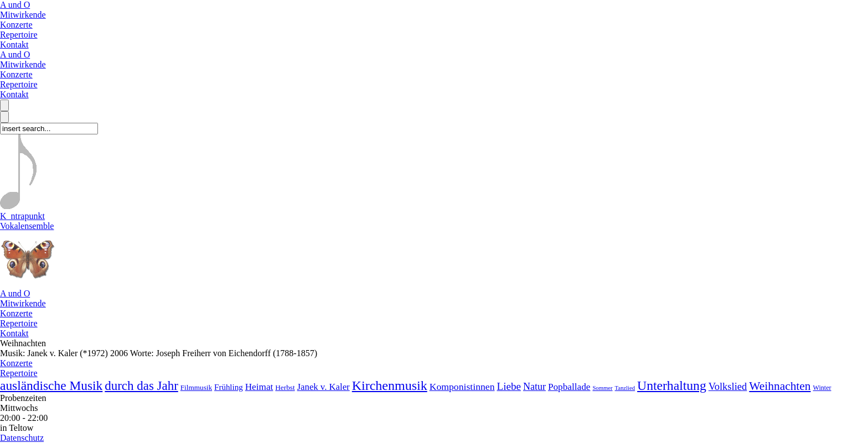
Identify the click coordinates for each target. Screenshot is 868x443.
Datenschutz (22, 438)
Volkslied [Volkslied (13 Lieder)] (728, 387)
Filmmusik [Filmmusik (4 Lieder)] (196, 387)
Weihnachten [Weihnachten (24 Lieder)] (780, 386)
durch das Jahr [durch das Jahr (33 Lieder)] (141, 386)
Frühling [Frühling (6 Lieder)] (229, 387)
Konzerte (16, 25)
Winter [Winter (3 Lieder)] (822, 388)
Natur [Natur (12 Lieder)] (534, 387)
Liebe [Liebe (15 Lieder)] (508, 386)
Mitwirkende (23, 15)
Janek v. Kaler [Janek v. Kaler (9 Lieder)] (324, 387)
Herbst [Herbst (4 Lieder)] (285, 387)
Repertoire (19, 35)
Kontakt (14, 45)
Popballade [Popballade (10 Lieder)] (569, 387)
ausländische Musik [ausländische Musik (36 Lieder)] (51, 385)
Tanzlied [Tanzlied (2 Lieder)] (625, 388)
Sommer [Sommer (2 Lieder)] (602, 388)
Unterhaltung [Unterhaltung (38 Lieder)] (672, 385)
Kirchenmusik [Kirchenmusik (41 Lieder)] (390, 385)
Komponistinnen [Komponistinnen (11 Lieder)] (462, 387)
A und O (15, 5)
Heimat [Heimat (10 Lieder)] (259, 387)
